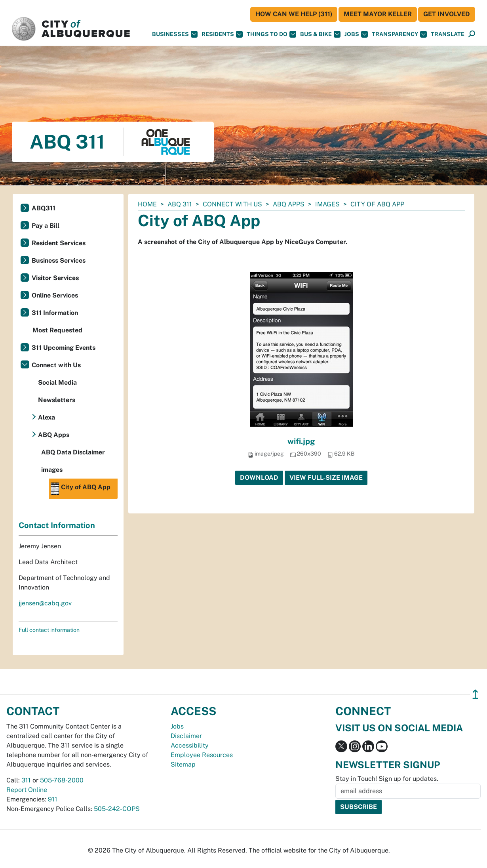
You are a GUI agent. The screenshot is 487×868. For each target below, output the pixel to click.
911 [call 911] (53, 799)
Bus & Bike (320, 34)
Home (147, 204)
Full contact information (49, 630)
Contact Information (57, 525)
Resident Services (59, 243)
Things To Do (271, 34)
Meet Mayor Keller (378, 14)
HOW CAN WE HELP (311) (294, 14)
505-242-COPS (117, 809)
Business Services (59, 260)
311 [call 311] (26, 780)
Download (259, 478)
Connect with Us (232, 204)
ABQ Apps (289, 204)
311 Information (55, 313)
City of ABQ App (81, 489)
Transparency (399, 34)
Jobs (356, 34)
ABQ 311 (180, 204)
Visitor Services (55, 278)
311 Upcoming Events (64, 348)
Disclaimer (186, 736)
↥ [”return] (475, 694)
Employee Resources (202, 755)
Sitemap (183, 764)
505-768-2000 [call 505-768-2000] (62, 780)
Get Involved (447, 14)
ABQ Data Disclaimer (73, 452)
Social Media (57, 382)
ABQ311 (44, 208)
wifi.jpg (301, 441)
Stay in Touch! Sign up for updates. (387, 779)
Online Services (55, 295)
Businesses (175, 34)
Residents (222, 34)
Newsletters (57, 400)
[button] (448, 34)
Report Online (27, 790)
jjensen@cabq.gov (45, 603)
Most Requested (57, 330)
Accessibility (190, 745)
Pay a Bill (46, 226)
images (327, 204)
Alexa (47, 417)
